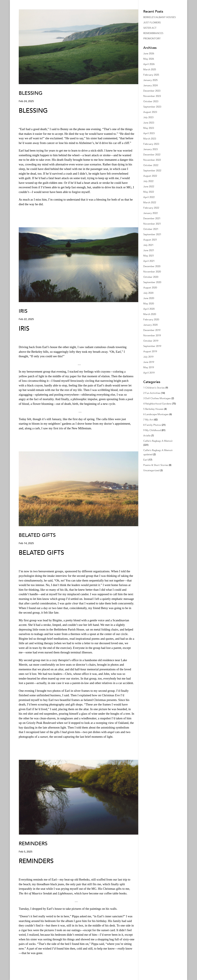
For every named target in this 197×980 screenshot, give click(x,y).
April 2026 (149, 64)
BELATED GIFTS (37, 535)
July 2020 (148, 293)
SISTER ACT (150, 28)
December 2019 (152, 330)
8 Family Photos (152, 425)
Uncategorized (151, 470)
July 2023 (148, 117)
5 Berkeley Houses (153, 409)
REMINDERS (33, 844)
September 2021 (152, 234)
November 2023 (152, 96)
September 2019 (152, 346)
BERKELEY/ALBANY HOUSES (159, 17)
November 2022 (152, 160)
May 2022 (149, 192)
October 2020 (151, 277)
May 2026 (149, 59)
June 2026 (149, 54)
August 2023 (150, 112)
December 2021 (152, 218)
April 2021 (149, 261)
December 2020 (152, 266)
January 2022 (150, 213)
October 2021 (151, 229)
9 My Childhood (152, 430)
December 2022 (152, 155)
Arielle (147, 436)
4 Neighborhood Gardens (157, 404)
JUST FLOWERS (152, 23)
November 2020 (152, 272)
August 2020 (150, 288)
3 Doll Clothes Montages (157, 398)
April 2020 (149, 309)
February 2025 (151, 75)
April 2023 (149, 133)
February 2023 (151, 144)
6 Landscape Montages (156, 414)
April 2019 (149, 373)
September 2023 (152, 107)
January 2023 (150, 149)
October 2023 (151, 101)
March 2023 (150, 139)
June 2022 (149, 187)
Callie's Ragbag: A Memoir (158, 441)
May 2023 (149, 128)
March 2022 (150, 202)
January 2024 (150, 85)
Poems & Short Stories (156, 465)
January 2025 (150, 80)
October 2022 (151, 165)
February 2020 (151, 320)
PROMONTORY (152, 39)
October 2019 (151, 341)
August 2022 (150, 176)
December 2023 (152, 91)
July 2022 (148, 181)
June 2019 (149, 362)
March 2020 (150, 314)
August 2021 (150, 240)
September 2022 (152, 171)
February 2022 (151, 208)
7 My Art (148, 420)
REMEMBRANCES (153, 33)
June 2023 (149, 123)
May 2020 (149, 304)
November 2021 (152, 224)
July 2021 (148, 245)
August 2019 (150, 351)
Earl (145, 460)
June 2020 (149, 298)
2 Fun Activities (152, 393)
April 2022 (149, 197)
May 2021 (149, 256)
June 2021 (149, 250)
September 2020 (152, 282)
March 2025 (150, 69)
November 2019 (152, 335)
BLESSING (31, 93)
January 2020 (150, 325)
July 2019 (148, 357)
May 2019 (149, 367)
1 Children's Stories (154, 388)
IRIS (23, 311)
